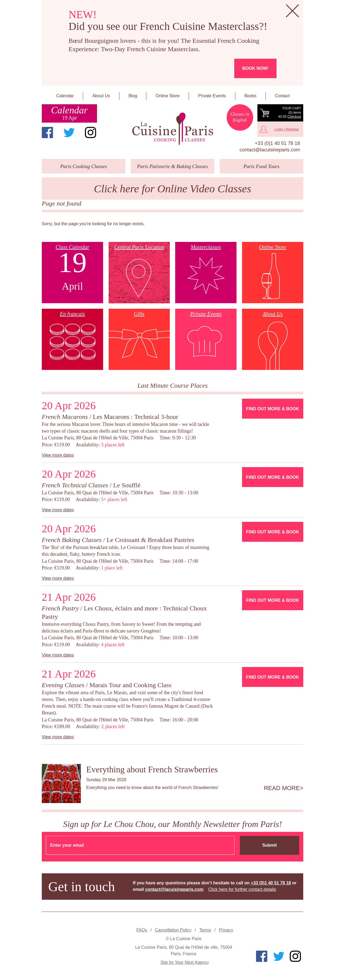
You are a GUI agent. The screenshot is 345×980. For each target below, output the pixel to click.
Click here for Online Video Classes (172, 189)
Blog (133, 96)
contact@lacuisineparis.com (270, 150)
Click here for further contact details (242, 889)
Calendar (65, 96)
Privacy (226, 930)
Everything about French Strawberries (152, 769)
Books (250, 96)
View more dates (58, 455)
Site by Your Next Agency (185, 962)
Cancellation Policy (173, 930)
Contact (282, 96)
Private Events (212, 96)
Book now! (255, 68)
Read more (282, 788)
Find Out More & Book (272, 409)
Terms (205, 930)
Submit (270, 845)
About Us (101, 96)
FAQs (142, 930)
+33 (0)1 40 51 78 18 (277, 143)
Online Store (168, 96)
